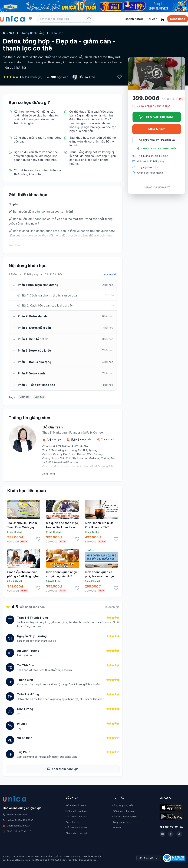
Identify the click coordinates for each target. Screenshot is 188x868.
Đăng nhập (178, 19)
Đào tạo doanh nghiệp (125, 816)
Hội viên (152, 19)
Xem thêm (15, 245)
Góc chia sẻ (72, 822)
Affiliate (117, 828)
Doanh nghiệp (134, 19)
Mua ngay (157, 129)
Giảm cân (57, 33)
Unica (9, 33)
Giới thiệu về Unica (76, 805)
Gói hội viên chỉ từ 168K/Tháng (157, 140)
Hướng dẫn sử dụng (76, 811)
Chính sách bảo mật (77, 833)
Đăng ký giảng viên (123, 805)
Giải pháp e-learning (124, 811)
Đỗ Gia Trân (87, 77)
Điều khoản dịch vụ (76, 828)
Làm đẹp (39, 397)
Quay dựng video (122, 822)
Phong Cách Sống (33, 33)
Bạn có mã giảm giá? (157, 187)
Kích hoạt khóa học (76, 816)
